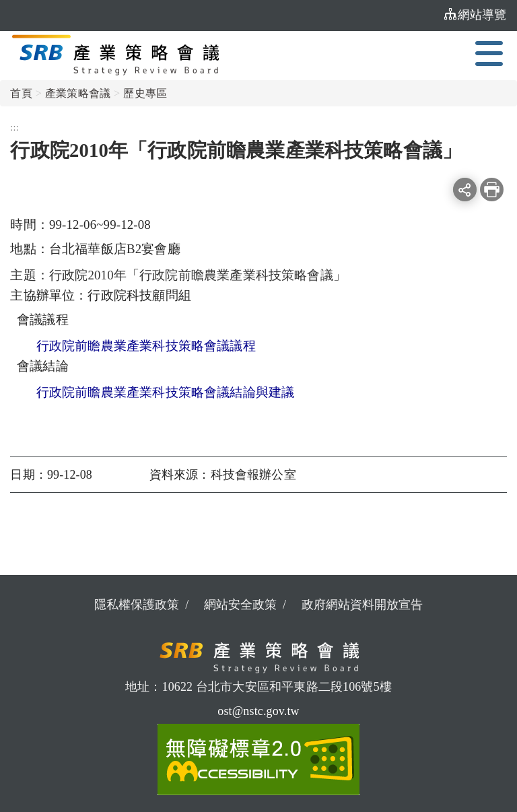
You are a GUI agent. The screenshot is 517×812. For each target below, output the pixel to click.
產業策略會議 (78, 93)
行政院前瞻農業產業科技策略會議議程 (146, 346)
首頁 (21, 93)
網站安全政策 (240, 605)
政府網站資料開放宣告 (362, 605)
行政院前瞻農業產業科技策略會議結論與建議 (166, 392)
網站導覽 (476, 14)
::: (430, 15)
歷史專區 (145, 93)
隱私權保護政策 (137, 605)
